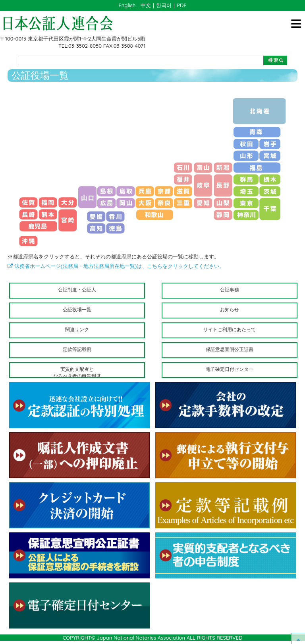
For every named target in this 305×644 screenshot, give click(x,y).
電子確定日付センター (230, 369)
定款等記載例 (77, 349)
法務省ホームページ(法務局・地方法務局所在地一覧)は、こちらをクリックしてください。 (116, 266)
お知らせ (230, 309)
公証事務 (230, 290)
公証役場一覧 (77, 309)
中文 (146, 5)
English (127, 5)
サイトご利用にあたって (230, 329)
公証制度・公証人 (77, 290)
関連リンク (77, 329)
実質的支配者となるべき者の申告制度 (77, 372)
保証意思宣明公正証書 (230, 349)
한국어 (164, 5)
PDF (181, 5)
